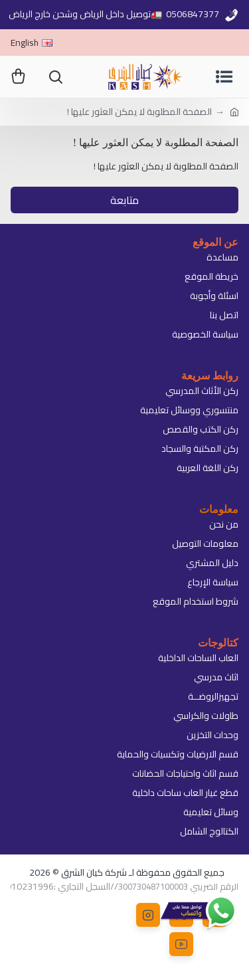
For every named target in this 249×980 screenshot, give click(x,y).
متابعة (124, 200)
